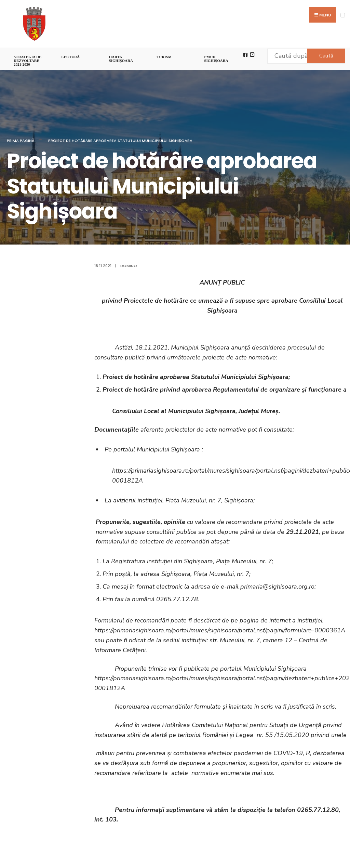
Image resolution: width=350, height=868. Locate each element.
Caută (326, 56)
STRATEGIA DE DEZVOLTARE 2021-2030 (28, 61)
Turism (164, 57)
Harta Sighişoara (121, 59)
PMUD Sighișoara (216, 59)
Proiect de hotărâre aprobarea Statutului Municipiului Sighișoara (120, 141)
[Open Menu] (343, 15)
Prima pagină (21, 141)
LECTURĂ (70, 57)
